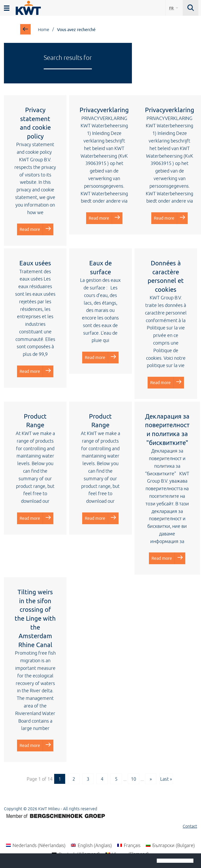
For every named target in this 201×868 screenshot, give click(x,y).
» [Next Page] (151, 779)
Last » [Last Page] (166, 779)
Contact (190, 826)
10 (133, 779)
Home (44, 30)
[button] (8, 861)
